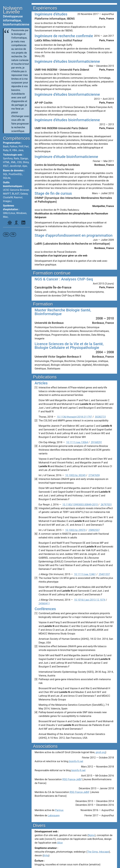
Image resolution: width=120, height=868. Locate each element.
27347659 (94, 475)
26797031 (106, 505)
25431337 (104, 574)
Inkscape (104, 852)
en (6, 234)
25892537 (94, 530)
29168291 (96, 442)
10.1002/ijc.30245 (75, 475)
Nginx (91, 835)
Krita (46, 855)
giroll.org (101, 752)
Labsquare (54, 815)
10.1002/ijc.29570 (75, 530)
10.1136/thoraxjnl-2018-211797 (74, 417)
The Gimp (93, 852)
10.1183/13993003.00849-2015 (80, 505)
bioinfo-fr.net (76, 761)
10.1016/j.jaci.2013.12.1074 (90, 600)
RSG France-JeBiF (80, 792)
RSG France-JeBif (72, 779)
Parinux (59, 810)
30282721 (100, 417)
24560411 (44, 604)
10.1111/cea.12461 (85, 574)
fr (13, 234)
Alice (60, 843)
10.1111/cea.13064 (77, 442)
